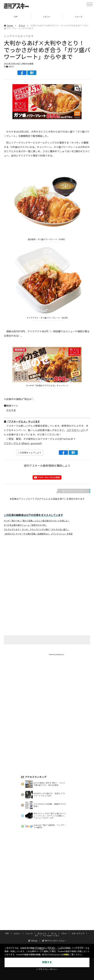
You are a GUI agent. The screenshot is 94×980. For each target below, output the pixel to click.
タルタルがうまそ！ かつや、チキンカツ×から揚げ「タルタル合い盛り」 (37, 529)
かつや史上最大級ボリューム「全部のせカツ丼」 (25, 525)
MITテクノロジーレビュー (54, 941)
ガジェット (42, 933)
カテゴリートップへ (73, 491)
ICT (37, 935)
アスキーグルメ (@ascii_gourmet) (23, 443)
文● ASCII (9, 67)
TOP (16, 17)
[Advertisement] (47, 567)
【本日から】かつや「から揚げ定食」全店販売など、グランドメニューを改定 (38, 534)
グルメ (22, 25)
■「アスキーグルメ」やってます (22, 421)
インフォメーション (51, 935)
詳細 (66, 955)
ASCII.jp (33, 941)
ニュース (29, 933)
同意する (47, 962)
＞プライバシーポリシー (47, 969)
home (8, 25)
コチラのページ (75, 430)
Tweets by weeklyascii (56, 654)
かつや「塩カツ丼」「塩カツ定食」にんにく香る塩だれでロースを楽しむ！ (37, 521)
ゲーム (54, 933)
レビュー (47, 17)
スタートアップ (78, 933)
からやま (11, 410)
